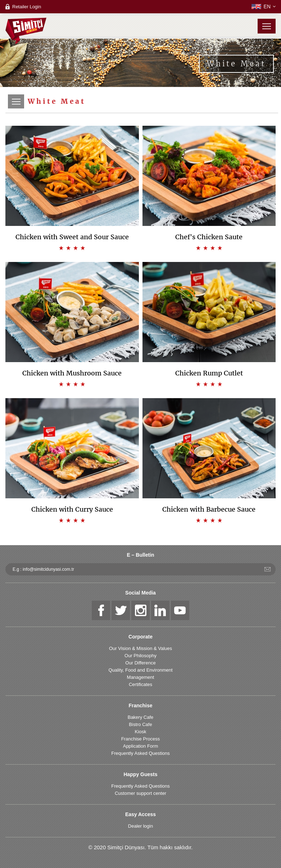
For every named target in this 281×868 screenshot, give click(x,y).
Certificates (140, 684)
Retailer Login (27, 6)
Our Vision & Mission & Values (140, 648)
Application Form (141, 746)
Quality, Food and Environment (140, 670)
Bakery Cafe (141, 717)
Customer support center (140, 793)
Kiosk (141, 732)
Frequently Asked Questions (140, 753)
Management (141, 677)
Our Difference (140, 663)
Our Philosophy (140, 656)
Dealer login (140, 826)
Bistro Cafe (140, 724)
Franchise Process (141, 739)
